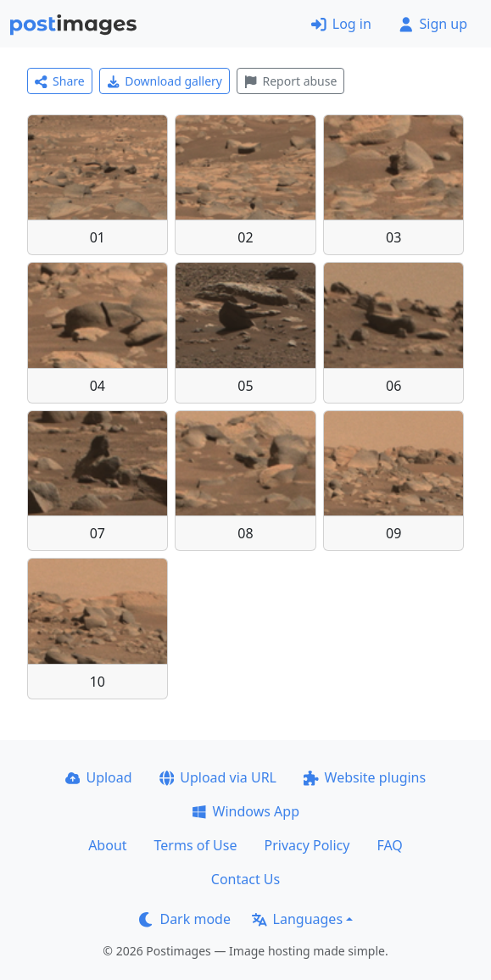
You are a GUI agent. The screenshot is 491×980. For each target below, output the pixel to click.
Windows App (246, 811)
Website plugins (365, 777)
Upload (99, 777)
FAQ (389, 845)
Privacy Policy (307, 845)
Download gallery (165, 81)
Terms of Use (196, 845)
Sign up (433, 24)
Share (60, 81)
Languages (297, 919)
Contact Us (246, 879)
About (107, 845)
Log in (341, 24)
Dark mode (185, 919)
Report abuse (290, 81)
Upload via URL (218, 777)
